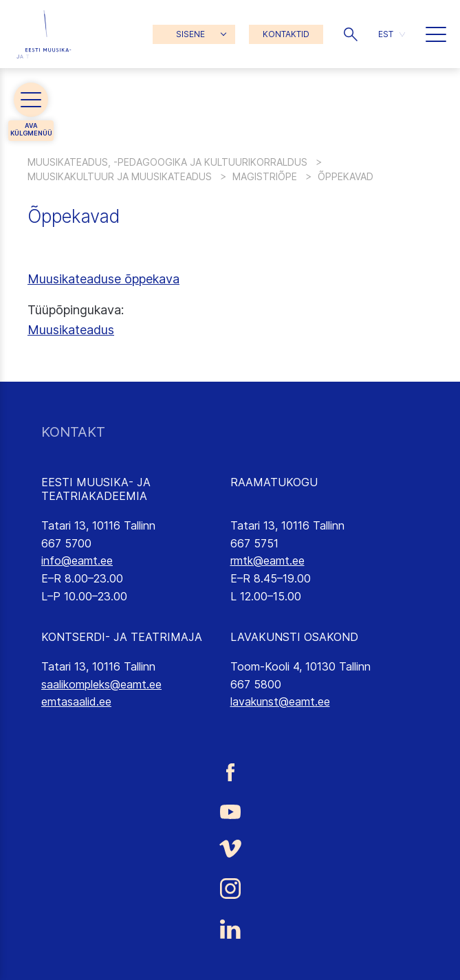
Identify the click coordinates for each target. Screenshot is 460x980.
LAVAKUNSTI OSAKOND (294, 637)
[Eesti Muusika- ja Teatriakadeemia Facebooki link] (230, 773)
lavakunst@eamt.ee (280, 701)
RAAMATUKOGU (274, 482)
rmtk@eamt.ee (267, 560)
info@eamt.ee (77, 560)
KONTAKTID (286, 34)
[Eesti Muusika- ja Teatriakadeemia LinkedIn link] (230, 929)
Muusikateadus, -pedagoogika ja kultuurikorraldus (167, 162)
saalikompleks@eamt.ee (101, 684)
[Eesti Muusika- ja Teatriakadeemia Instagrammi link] (230, 889)
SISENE (190, 34)
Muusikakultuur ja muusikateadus (120, 176)
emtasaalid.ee (76, 701)
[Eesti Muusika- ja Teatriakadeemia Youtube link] (230, 810)
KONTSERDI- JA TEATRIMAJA (122, 637)
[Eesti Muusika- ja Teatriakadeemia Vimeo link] (230, 849)
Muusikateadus (71, 330)
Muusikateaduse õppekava (103, 279)
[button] (351, 34)
